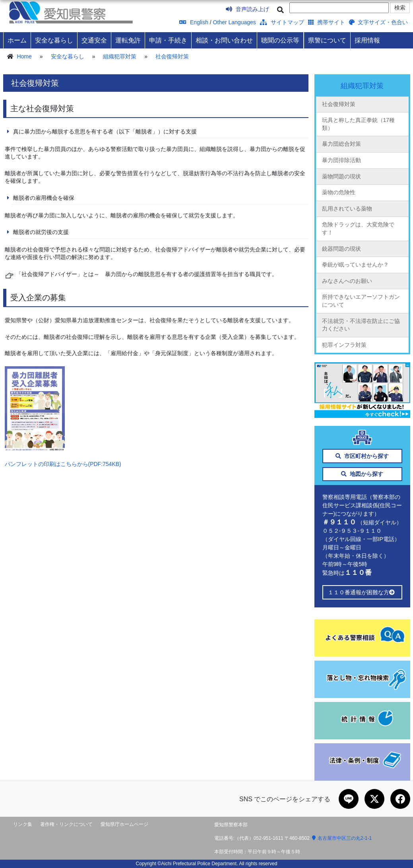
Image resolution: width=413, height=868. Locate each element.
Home (24, 56)
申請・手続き (168, 40)
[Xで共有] (374, 799)
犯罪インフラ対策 (344, 345)
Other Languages (235, 22)
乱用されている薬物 (347, 209)
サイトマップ (282, 22)
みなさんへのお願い (347, 281)
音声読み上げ (247, 9)
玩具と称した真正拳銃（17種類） (359, 124)
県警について (327, 40)
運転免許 (128, 40)
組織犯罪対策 (120, 56)
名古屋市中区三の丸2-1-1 (342, 838)
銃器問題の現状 (341, 249)
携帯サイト (327, 22)
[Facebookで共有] (400, 799)
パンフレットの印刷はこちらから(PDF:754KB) (63, 464)
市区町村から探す (362, 456)
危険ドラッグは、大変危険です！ (358, 228)
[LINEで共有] (349, 799)
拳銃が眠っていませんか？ (355, 265)
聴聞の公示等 (280, 40)
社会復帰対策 (172, 56)
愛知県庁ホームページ (124, 824)
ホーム (17, 40)
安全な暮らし (54, 40)
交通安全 (94, 40)
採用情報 (367, 40)
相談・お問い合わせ (224, 40)
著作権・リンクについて (66, 824)
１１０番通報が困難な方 (362, 592)
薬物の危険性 (339, 192)
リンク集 (23, 824)
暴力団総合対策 (341, 144)
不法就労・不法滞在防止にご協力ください (361, 325)
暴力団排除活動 (341, 160)
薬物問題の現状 (341, 176)
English (194, 22)
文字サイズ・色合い (379, 22)
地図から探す (362, 474)
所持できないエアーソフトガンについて (361, 301)
